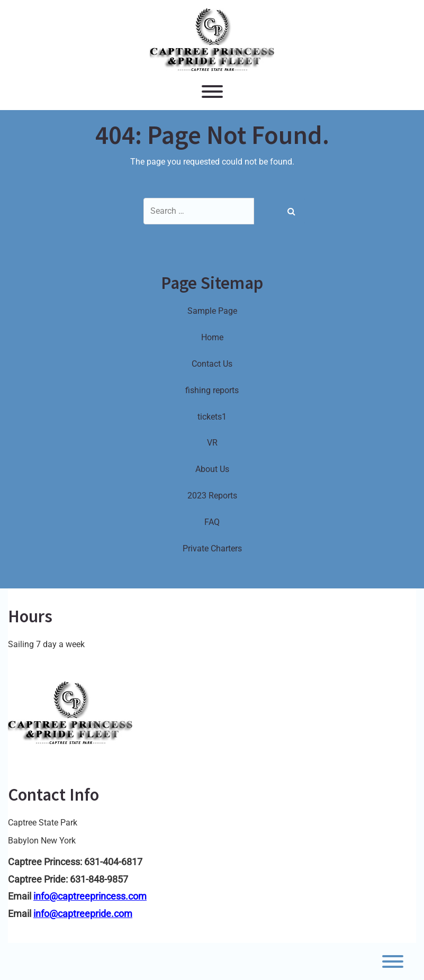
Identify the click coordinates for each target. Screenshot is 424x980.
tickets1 (212, 417)
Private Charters (212, 548)
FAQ (212, 522)
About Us (212, 469)
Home (212, 337)
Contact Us (212, 364)
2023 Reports (212, 496)
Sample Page (212, 311)
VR (212, 443)
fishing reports (212, 390)
